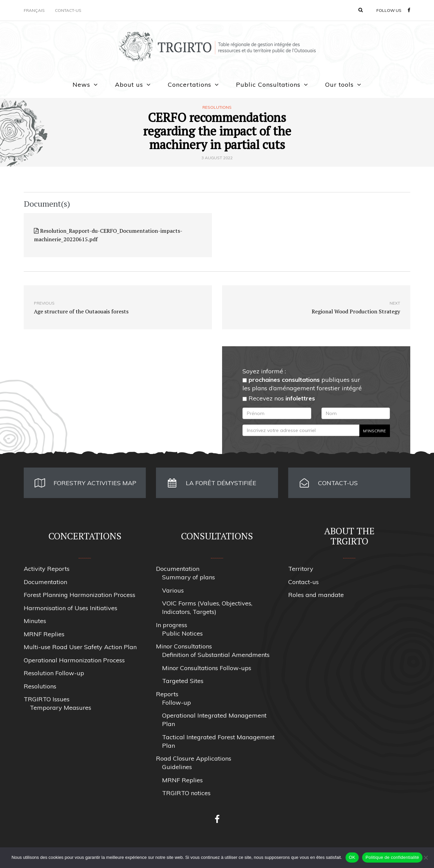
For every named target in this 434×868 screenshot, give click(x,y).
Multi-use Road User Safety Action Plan (80, 647)
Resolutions (217, 107)
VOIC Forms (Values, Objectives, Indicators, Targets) (207, 607)
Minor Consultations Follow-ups (207, 668)
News (81, 85)
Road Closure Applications (194, 758)
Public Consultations (268, 85)
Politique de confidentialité (392, 857)
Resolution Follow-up (54, 673)
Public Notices (182, 633)
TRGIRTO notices (186, 793)
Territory (301, 569)
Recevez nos (279, 398)
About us (129, 85)
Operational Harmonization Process (74, 660)
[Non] (426, 857)
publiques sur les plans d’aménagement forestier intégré (302, 384)
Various (173, 590)
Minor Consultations (184, 646)
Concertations (190, 85)
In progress (172, 625)
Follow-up (176, 702)
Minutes (35, 621)
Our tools (339, 85)
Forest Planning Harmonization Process (80, 595)
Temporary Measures (61, 708)
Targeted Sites (183, 681)
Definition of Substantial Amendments (216, 655)
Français (34, 10)
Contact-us (68, 10)
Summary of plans (189, 577)
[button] (361, 10)
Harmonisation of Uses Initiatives (71, 608)
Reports (167, 694)
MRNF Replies (44, 634)
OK (352, 857)
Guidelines (177, 767)
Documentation (45, 582)
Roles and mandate (316, 595)
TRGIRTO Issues (47, 699)
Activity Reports (47, 569)
